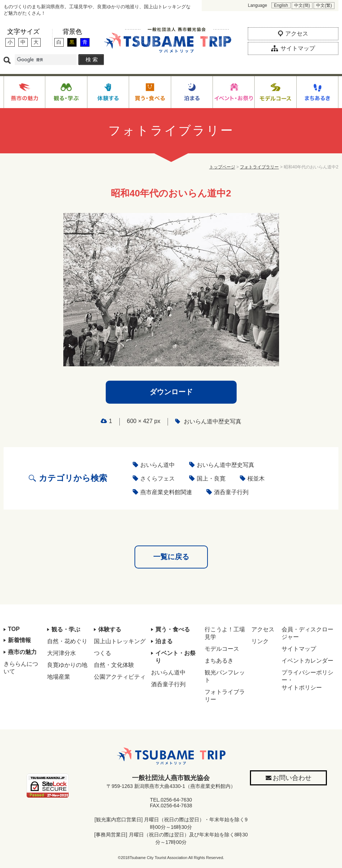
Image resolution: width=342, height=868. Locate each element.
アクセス (263, 629)
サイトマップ (299, 649)
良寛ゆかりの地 (67, 665)
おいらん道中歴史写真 (213, 421)
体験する (110, 629)
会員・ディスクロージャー (307, 633)
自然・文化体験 (114, 665)
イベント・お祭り (175, 657)
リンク (260, 641)
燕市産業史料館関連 (166, 492)
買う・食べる (173, 629)
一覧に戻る (171, 557)
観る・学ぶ (66, 629)
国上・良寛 (211, 479)
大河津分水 (61, 653)
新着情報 (19, 640)
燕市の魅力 (22, 652)
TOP (14, 629)
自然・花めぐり (67, 641)
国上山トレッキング (120, 641)
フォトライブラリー (259, 167)
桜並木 (256, 479)
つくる (102, 653)
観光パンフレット (225, 676)
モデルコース (222, 649)
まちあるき (219, 661)
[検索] (46, 60)
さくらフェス (158, 479)
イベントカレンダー (307, 661)
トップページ (222, 167)
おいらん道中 (158, 465)
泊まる (164, 641)
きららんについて (21, 668)
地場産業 (59, 677)
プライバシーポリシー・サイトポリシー (307, 680)
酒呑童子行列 (231, 492)
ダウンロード (171, 392)
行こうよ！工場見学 (225, 633)
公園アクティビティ (120, 677)
